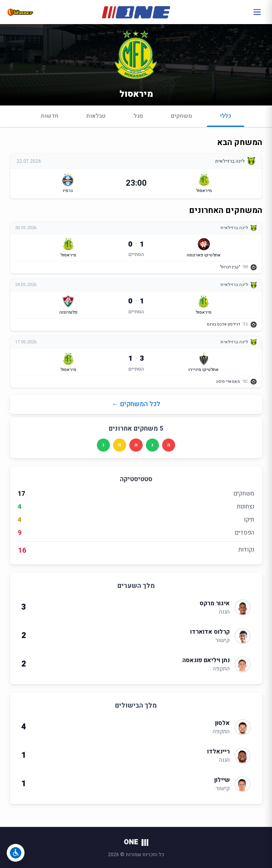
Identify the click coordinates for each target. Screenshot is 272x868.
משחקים (181, 116)
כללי (226, 119)
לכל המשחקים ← (136, 404)
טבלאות (96, 116)
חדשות (50, 116)
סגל (138, 116)
